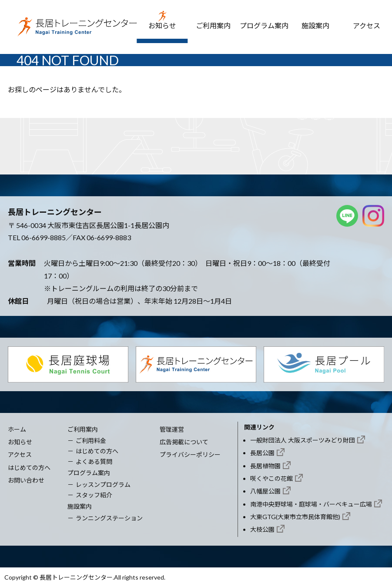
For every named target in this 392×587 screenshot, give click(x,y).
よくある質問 (94, 461)
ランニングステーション (109, 518)
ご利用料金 (91, 441)
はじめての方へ (29, 468)
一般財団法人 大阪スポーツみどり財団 (303, 440)
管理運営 (172, 429)
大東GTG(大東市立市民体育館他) (295, 517)
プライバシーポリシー (190, 455)
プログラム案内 (264, 25)
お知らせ (162, 25)
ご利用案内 (213, 25)
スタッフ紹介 (94, 495)
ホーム (17, 429)
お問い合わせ (26, 480)
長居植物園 (265, 466)
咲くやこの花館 (271, 478)
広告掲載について (184, 442)
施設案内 (315, 25)
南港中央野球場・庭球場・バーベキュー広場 (311, 504)
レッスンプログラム (103, 485)
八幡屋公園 (265, 491)
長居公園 (262, 453)
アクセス (367, 25)
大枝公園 (262, 529)
